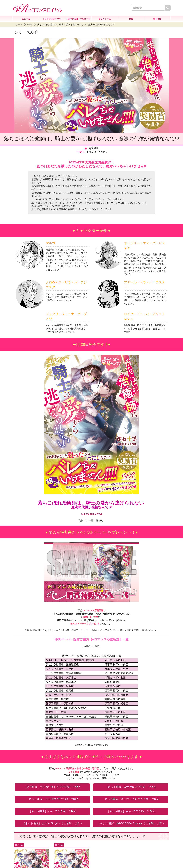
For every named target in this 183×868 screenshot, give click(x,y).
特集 (131, 19)
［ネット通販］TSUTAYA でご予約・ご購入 (52, 799)
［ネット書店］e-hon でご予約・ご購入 (131, 811)
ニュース (26, 19)
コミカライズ (105, 19)
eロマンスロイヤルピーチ (78, 19)
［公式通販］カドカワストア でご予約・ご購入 (52, 787)
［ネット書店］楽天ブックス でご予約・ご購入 (131, 799)
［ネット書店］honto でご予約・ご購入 (52, 811)
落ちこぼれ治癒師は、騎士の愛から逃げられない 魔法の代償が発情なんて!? (76, 24)
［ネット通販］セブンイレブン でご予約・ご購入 (52, 823)
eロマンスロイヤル (52, 19)
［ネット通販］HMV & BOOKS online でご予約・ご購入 (131, 823)
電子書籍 (157, 19)
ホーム (19, 24)
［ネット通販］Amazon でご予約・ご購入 (131, 787)
